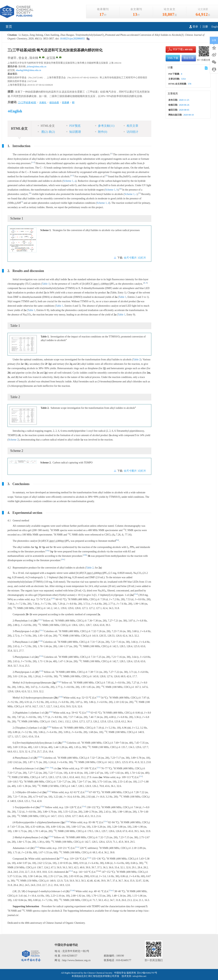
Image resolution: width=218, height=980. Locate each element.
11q (51, 768)
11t (87, 791)
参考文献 (105, 126)
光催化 (43, 102)
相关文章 (131, 126)
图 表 (46, 132)
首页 (9, 27)
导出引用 (189, 58)
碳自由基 (54, 102)
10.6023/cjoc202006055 (72, 39)
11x (77, 847)
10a (48, 551)
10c (63, 559)
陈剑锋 (34, 58)
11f (41, 671)
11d (40, 641)
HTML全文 (46, 126)
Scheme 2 (13, 440)
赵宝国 (51, 58)
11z (71, 871)
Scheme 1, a (69, 181)
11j (51, 712)
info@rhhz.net (139, 976)
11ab (73, 890)
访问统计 (131, 132)
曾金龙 (23, 58)
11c (40, 620)
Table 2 (137, 360)
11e (41, 656)
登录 (194, 27)
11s (49, 791)
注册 (205, 27)
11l (64, 742)
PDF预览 (73, 126)
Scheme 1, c (131, 194)
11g (59, 682)
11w (51, 837)
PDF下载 (175, 49)
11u (84, 806)
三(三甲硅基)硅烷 (27, 102)
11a (136, 594)
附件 (101, 132)
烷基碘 (65, 102)
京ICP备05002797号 (147, 973)
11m (40, 757)
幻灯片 (142, 258)
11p (42, 806)
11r (99, 768)
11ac (111, 890)
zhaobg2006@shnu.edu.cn (29, 70)
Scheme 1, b (111, 190)
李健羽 (12, 58)
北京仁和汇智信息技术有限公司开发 (100, 976)
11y (62, 858)
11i (98, 697)
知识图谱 (74, 132)
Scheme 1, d (103, 203)
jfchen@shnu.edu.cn (37, 66)
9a (117, 540)
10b (85, 555)
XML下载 (173, 58)
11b (53, 598)
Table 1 (46, 284)
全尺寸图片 (130, 258)
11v (105, 821)
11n (47, 768)
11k (49, 727)
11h (61, 697)
